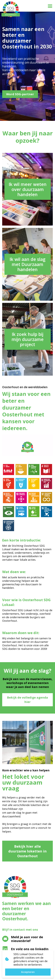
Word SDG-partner (20, 94)
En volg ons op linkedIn (26, 949)
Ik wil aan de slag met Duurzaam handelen (27, 264)
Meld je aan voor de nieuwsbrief (23, 939)
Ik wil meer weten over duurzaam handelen (28, 189)
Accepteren (28, 972)
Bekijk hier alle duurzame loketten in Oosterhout (27, 851)
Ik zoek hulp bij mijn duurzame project (28, 339)
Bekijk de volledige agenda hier (27, 700)
